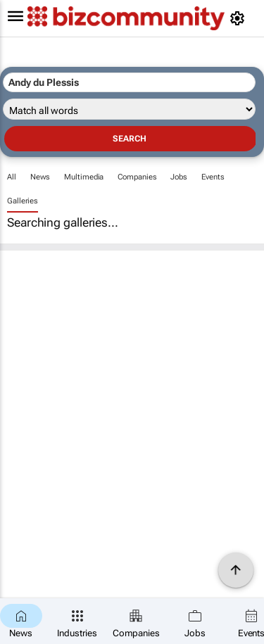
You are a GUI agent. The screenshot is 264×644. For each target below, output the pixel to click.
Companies (137, 177)
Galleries (23, 201)
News (40, 177)
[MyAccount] (240, 18)
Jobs (179, 177)
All (12, 177)
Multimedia (84, 177)
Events (213, 177)
